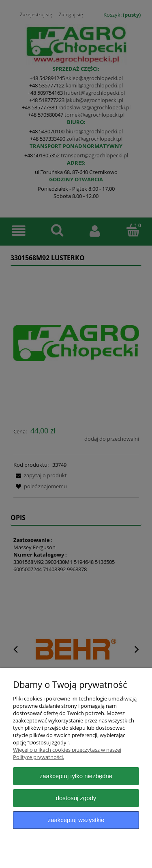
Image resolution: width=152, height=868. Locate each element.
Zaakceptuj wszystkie (76, 820)
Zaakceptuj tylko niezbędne (76, 776)
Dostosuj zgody (76, 798)
